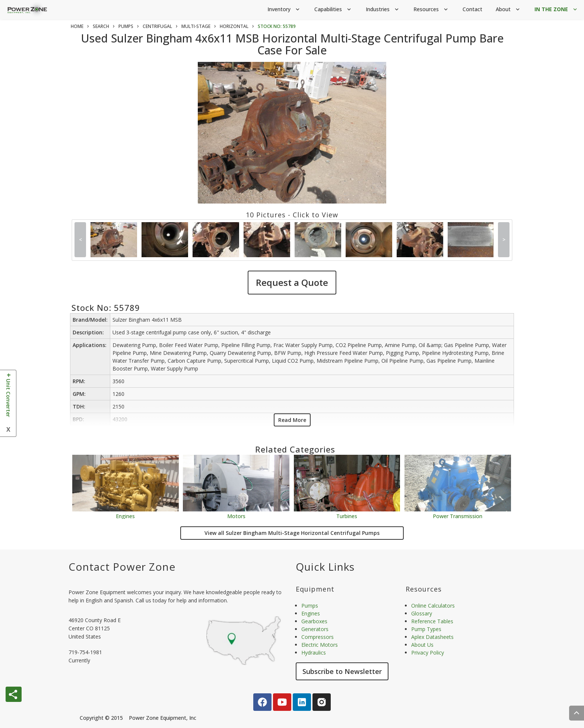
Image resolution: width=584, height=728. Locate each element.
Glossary (422, 613)
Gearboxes (314, 621)
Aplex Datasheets (432, 637)
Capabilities (333, 10)
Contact (472, 9)
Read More (292, 420)
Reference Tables (432, 621)
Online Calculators (433, 606)
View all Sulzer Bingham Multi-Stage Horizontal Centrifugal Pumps (292, 533)
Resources (431, 10)
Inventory (284, 10)
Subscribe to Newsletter (342, 671)
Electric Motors (320, 645)
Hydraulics (314, 653)
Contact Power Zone (122, 567)
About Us (422, 645)
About (508, 10)
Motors (236, 516)
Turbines (347, 516)
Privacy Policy (428, 653)
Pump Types (426, 629)
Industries (383, 10)
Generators (315, 629)
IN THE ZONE (556, 10)
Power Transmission (458, 516)
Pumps (310, 606)
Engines (125, 516)
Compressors (318, 637)
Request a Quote (292, 282)
